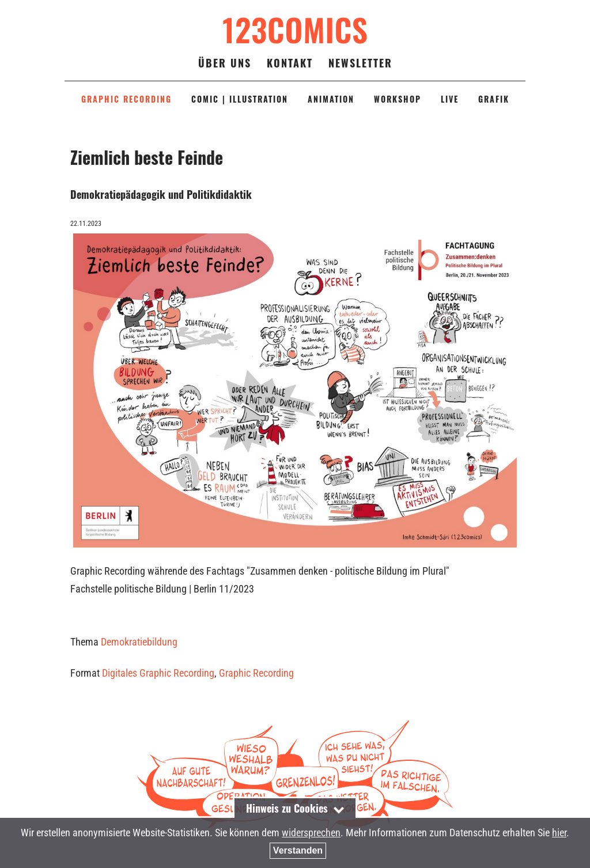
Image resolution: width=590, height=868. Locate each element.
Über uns (225, 63)
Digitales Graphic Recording (158, 673)
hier (559, 833)
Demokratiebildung (139, 642)
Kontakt (290, 63)
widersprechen (311, 833)
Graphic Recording (256, 673)
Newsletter (360, 63)
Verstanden (298, 850)
